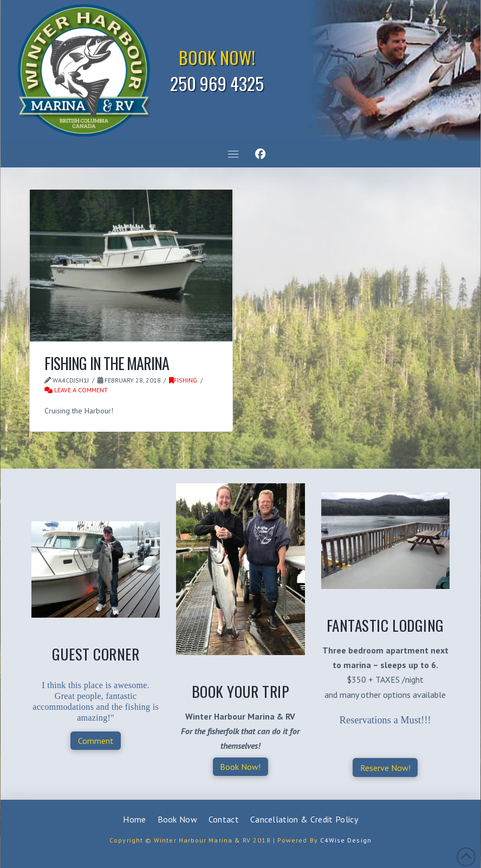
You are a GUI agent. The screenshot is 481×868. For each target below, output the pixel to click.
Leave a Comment (76, 390)
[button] (233, 154)
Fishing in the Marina (106, 363)
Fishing (183, 380)
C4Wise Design (346, 840)
